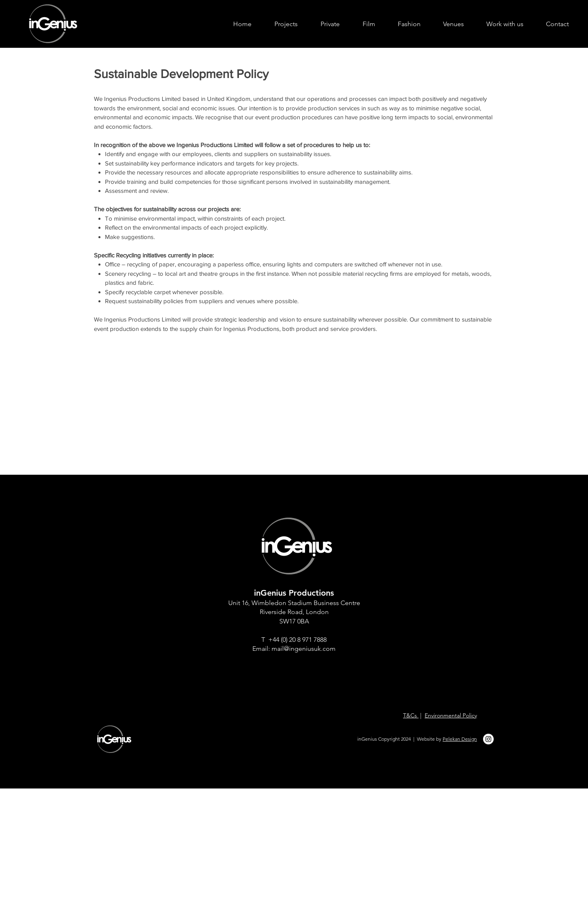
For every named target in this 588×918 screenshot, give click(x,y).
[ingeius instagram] (488, 739)
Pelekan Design (460, 739)
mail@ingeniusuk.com (304, 649)
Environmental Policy (451, 715)
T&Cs (411, 715)
